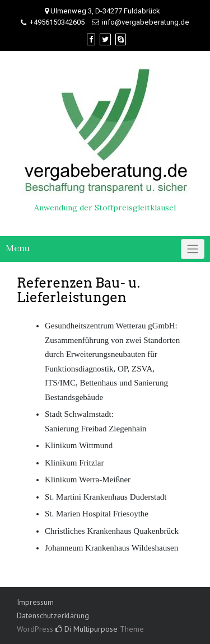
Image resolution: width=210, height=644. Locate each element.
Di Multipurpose (87, 629)
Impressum (35, 602)
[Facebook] (91, 39)
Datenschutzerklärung (53, 615)
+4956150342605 (57, 22)
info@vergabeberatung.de (146, 22)
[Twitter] (105, 39)
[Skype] (121, 39)
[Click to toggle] (193, 249)
